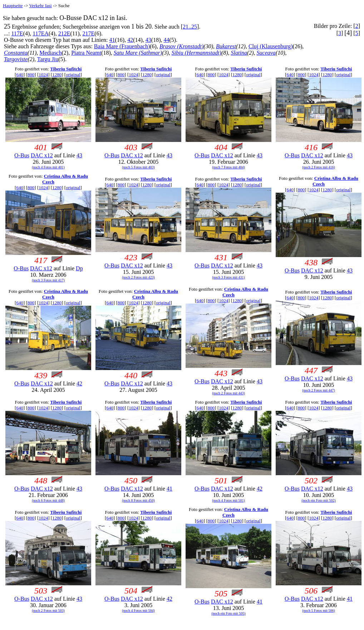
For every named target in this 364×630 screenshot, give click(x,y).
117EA (41, 33)
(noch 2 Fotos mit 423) (138, 277)
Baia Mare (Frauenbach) (122, 46)
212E (64, 33)
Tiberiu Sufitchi (66, 69)
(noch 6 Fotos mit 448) (48, 500)
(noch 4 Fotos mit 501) (228, 500)
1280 (57, 75)
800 (31, 75)
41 (112, 40)
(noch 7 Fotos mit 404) (228, 167)
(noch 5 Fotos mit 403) (138, 167)
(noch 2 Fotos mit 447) (319, 390)
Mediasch (50, 53)
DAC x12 (42, 155)
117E (17, 33)
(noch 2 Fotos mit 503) (48, 611)
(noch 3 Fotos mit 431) (228, 277)
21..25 (190, 27)
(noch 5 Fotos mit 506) (319, 611)
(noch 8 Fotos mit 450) (138, 500)
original (73, 75)
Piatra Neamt (86, 53)
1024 (43, 75)
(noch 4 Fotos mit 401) (48, 167)
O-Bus (22, 155)
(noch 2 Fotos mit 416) (319, 167)
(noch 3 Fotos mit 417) (48, 280)
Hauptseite (13, 6)
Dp (79, 268)
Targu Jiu (48, 59)
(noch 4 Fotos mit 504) (138, 611)
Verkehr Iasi (41, 6)
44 (167, 40)
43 (148, 40)
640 (20, 75)
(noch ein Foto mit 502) (319, 500)
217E (89, 33)
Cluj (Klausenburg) (271, 46)
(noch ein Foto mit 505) (229, 613)
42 (130, 40)
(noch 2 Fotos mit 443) (228, 393)
